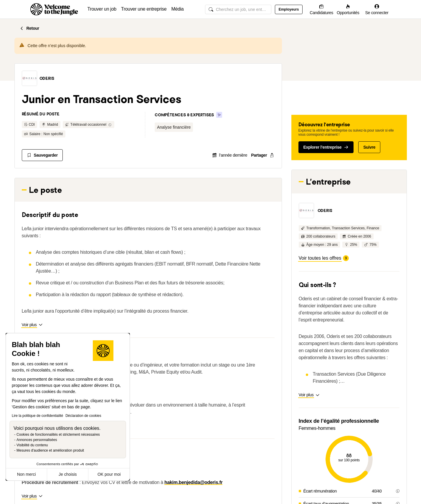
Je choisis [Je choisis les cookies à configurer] (68, 474)
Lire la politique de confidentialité (37, 416)
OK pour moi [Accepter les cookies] (109, 474)
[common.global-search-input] (238, 9)
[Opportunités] (348, 9)
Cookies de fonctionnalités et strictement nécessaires (58, 435)
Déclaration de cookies (83, 416)
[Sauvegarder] (42, 155)
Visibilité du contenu (32, 445)
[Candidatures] (321, 9)
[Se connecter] (377, 9)
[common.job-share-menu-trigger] (258, 155)
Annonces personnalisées (37, 440)
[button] (29, 78)
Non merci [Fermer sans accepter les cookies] (27, 474)
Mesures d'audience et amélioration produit (50, 450)
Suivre (369, 147)
